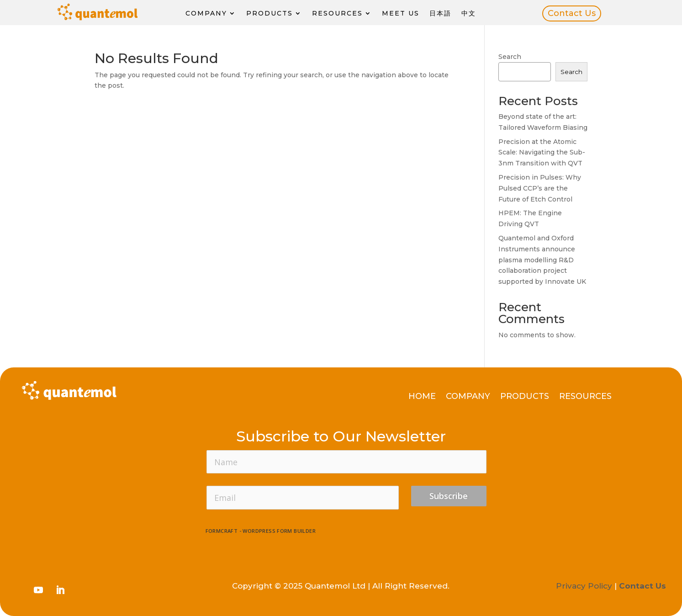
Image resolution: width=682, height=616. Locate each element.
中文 (469, 13)
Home (422, 397)
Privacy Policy (584, 586)
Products (270, 13)
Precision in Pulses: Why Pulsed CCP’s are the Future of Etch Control (540, 188)
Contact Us (572, 13)
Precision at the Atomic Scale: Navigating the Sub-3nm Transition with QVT (542, 153)
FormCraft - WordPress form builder (261, 531)
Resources (337, 13)
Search (510, 57)
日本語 (440, 13)
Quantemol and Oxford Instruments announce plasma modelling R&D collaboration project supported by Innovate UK (542, 260)
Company (206, 13)
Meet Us (401, 13)
